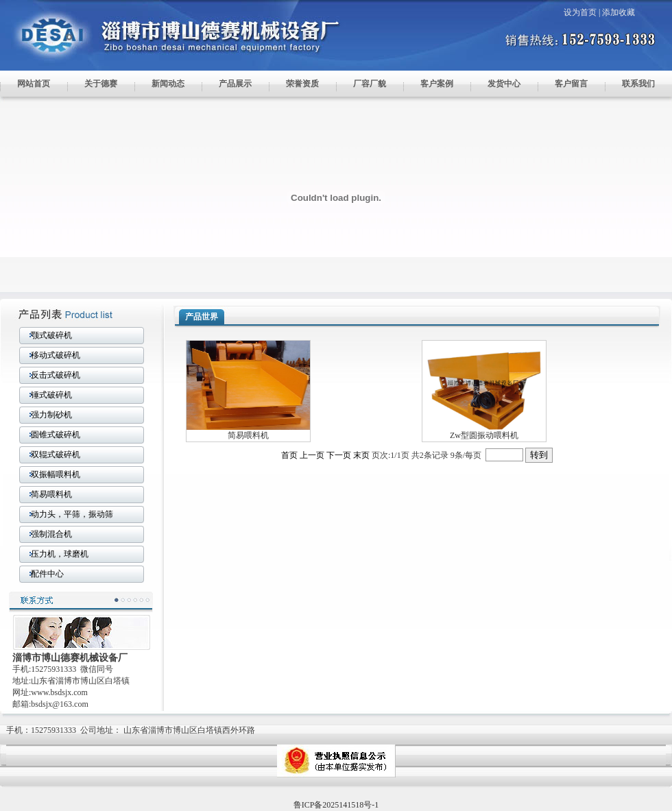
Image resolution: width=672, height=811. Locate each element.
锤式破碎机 (51, 395)
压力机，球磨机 (60, 554)
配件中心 (47, 574)
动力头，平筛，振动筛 (72, 514)
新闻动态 (168, 84)
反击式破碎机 (56, 375)
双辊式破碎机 (56, 455)
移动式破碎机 (56, 355)
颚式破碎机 (51, 335)
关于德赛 (101, 84)
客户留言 (571, 84)
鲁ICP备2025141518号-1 (336, 805)
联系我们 (638, 84)
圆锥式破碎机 (56, 435)
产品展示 (235, 84)
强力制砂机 (51, 415)
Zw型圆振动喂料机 (484, 435)
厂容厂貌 (370, 84)
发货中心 (504, 84)
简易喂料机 (51, 494)
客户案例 (437, 84)
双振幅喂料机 (56, 474)
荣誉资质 (302, 84)
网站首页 (34, 84)
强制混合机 (51, 534)
